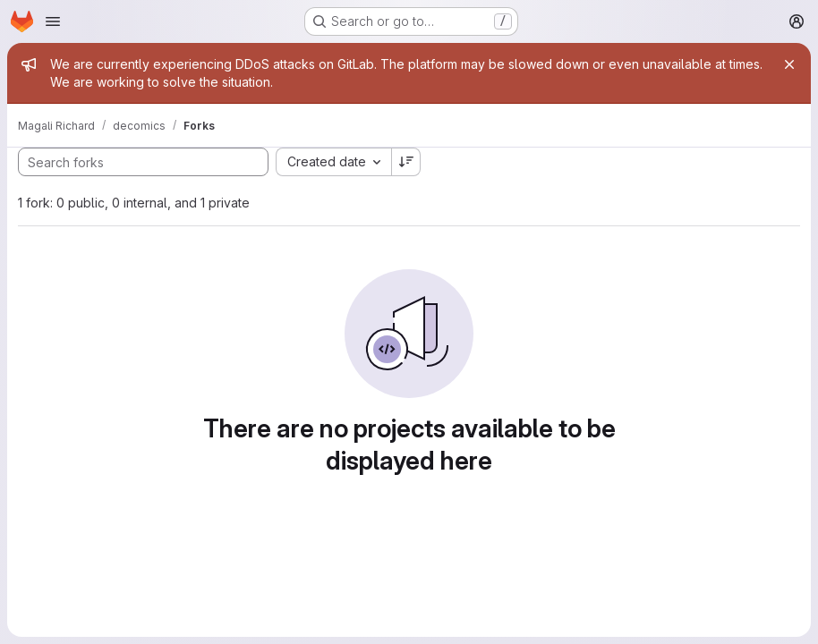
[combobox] (333, 162)
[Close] (789, 64)
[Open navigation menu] (53, 21)
